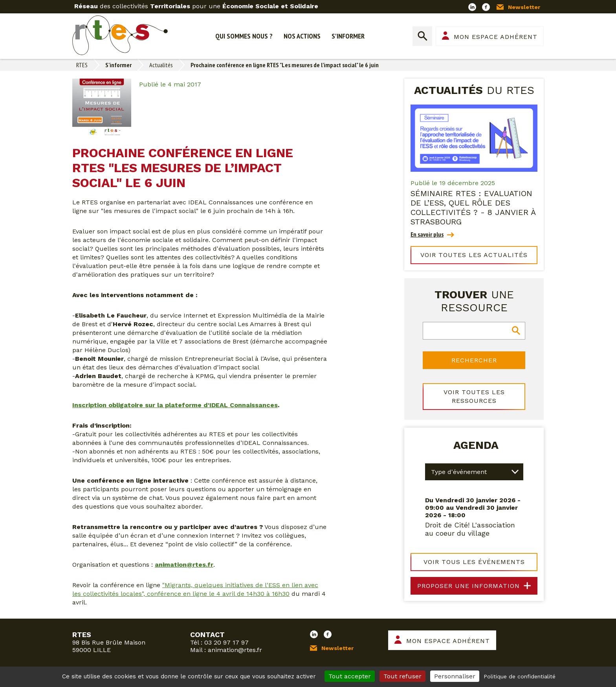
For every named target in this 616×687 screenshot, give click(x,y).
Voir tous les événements (474, 561)
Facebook (486, 7)
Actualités (161, 65)
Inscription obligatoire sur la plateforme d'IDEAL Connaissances (175, 405)
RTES (82, 65)
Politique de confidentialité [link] (520, 676)
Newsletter (524, 7)
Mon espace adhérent (496, 37)
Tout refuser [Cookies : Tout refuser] (402, 676)
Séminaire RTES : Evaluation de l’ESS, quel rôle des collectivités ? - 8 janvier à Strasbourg (473, 208)
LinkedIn (472, 7)
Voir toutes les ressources (474, 396)
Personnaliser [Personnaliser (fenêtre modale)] (455, 676)
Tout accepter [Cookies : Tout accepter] (350, 676)
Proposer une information (468, 585)
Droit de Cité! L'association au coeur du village (470, 528)
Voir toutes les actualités (474, 255)
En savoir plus (427, 234)
